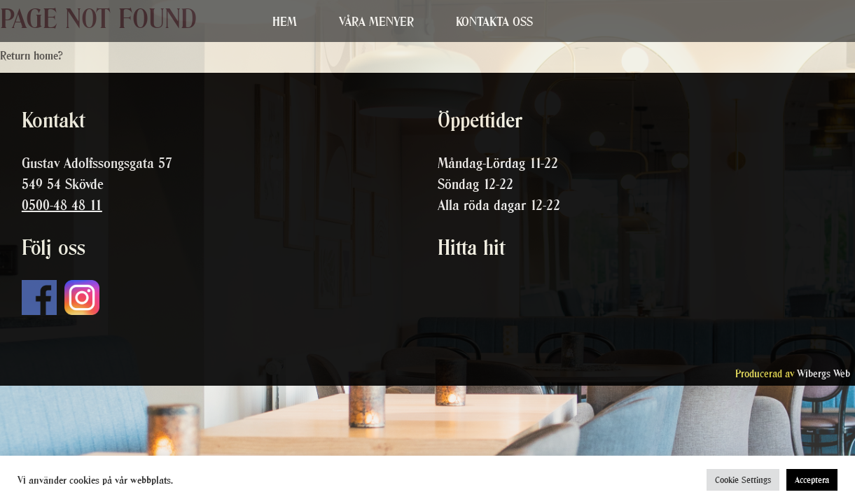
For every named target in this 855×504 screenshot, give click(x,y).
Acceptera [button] (812, 480)
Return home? (32, 55)
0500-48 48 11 (62, 205)
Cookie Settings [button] (743, 480)
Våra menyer (376, 21)
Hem (285, 21)
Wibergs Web (823, 373)
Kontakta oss (494, 21)
